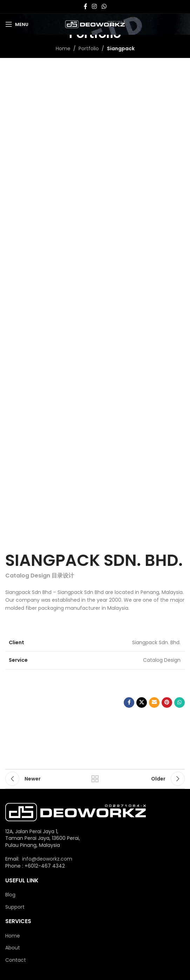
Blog (10, 895)
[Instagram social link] (94, 6)
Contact (16, 960)
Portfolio (89, 48)
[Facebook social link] (86, 6)
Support (15, 907)
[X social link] (142, 703)
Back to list (95, 779)
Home (63, 48)
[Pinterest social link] (167, 703)
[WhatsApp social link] (104, 6)
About (13, 948)
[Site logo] (95, 24)
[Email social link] (154, 703)
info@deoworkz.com (47, 859)
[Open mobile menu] (17, 24)
